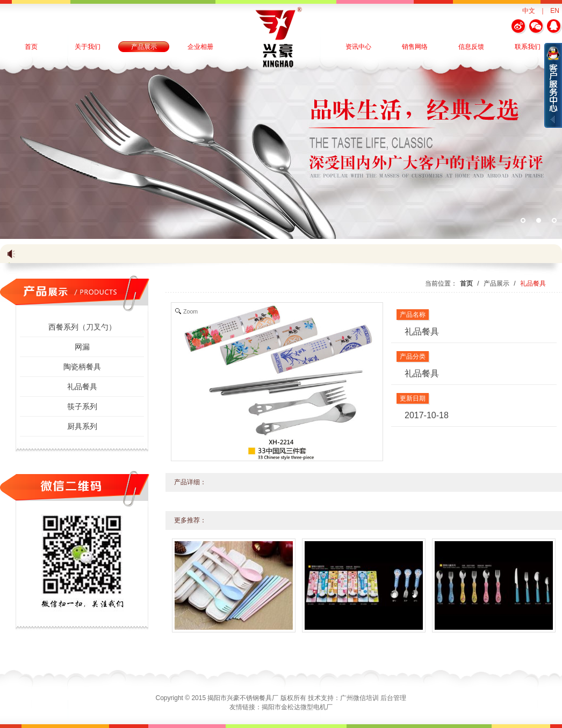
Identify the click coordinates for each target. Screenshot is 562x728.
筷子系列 (82, 406)
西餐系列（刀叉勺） (82, 327)
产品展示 (144, 47)
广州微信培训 (359, 698)
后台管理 (393, 698)
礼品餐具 (82, 387)
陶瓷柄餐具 (82, 367)
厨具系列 (82, 426)
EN (555, 11)
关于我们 (88, 47)
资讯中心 (358, 47)
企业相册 (200, 47)
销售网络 (415, 47)
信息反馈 (471, 47)
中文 (529, 11)
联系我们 (528, 47)
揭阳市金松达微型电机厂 (297, 707)
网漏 (82, 347)
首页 (31, 47)
